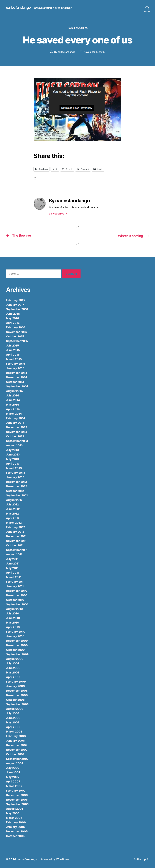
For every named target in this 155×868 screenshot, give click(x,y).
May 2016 (12, 318)
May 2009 (13, 673)
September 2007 (17, 759)
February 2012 (16, 527)
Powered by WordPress (55, 859)
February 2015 (16, 364)
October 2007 (15, 754)
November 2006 (17, 800)
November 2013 (17, 432)
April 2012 (13, 518)
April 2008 (13, 727)
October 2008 (15, 700)
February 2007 (16, 791)
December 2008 (17, 691)
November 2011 (16, 541)
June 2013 (13, 455)
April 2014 (13, 409)
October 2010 (15, 600)
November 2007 (17, 750)
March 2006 (14, 818)
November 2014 (17, 377)
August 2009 (15, 659)
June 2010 (13, 618)
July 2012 (12, 505)
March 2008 (14, 732)
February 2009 (16, 682)
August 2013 (14, 446)
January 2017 (15, 305)
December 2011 (16, 536)
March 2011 (14, 577)
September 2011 (17, 550)
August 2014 (14, 391)
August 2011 (14, 555)
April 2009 (13, 677)
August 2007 (15, 763)
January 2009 (15, 686)
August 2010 (14, 609)
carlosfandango (19, 8)
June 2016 (13, 314)
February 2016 (16, 328)
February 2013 (16, 473)
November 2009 (17, 645)
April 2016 (13, 323)
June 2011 (13, 564)
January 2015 (15, 368)
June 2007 (13, 773)
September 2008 (17, 704)
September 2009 (17, 654)
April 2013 (13, 464)
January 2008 (15, 741)
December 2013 (17, 427)
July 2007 (13, 768)
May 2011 (12, 568)
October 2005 (15, 836)
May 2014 (12, 405)
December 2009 (17, 641)
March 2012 (14, 523)
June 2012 (13, 509)
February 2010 (16, 632)
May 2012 (12, 514)
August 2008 (15, 709)
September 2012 (17, 496)
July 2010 (13, 614)
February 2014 (16, 418)
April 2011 (13, 573)
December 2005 (17, 832)
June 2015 (13, 350)
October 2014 (15, 382)
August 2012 (14, 500)
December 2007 (17, 745)
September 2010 (17, 605)
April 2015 (13, 355)
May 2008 (13, 723)
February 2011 (15, 582)
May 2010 (13, 623)
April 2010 (13, 627)
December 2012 (16, 482)
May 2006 (13, 813)
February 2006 (16, 823)
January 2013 (15, 477)
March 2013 (14, 468)
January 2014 (15, 423)
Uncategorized (77, 29)
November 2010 (17, 595)
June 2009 (13, 668)
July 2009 (13, 664)
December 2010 (17, 591)
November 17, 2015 (94, 52)
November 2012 (16, 486)
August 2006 (15, 809)
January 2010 (15, 636)
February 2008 (16, 736)
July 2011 (12, 559)
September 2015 (17, 341)
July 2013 (12, 450)
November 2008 (17, 695)
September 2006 (17, 804)
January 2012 (15, 532)
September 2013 (17, 441)
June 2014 (13, 400)
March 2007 (14, 786)
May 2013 (12, 459)
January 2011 (15, 586)
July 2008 (13, 714)
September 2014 (17, 387)
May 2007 (13, 777)
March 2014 (14, 414)
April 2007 (13, 782)
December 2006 (17, 795)
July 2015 (12, 346)
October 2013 (15, 436)
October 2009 (15, 650)
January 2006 (15, 827)
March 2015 (14, 359)
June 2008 (13, 718)
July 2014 (12, 396)
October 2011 (15, 545)
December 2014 (17, 373)
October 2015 (15, 337)
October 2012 (15, 491)
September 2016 (17, 309)
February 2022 (16, 300)
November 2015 (17, 332)
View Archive (58, 214)
